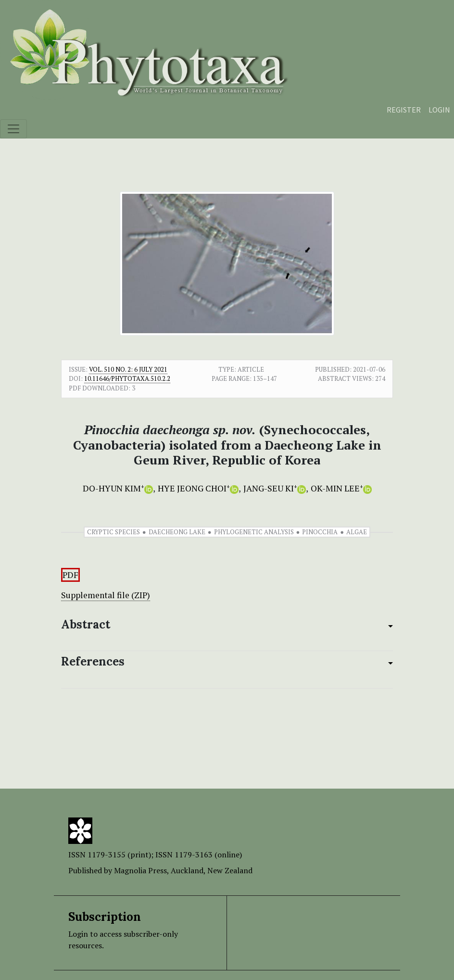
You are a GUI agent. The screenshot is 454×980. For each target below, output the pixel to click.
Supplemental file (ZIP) (106, 595)
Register (404, 110)
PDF (70, 575)
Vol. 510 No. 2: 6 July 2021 (128, 369)
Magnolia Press (140, 870)
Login (439, 110)
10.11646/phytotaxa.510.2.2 (127, 378)
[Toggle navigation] (13, 129)
